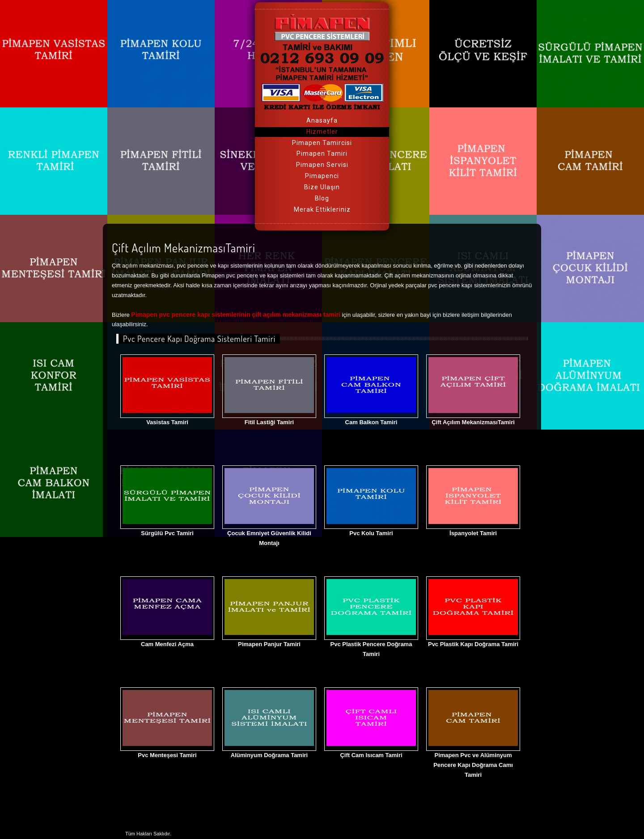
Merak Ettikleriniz (322, 209)
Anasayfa (322, 120)
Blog (322, 198)
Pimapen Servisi (322, 165)
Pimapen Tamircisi (322, 143)
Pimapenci (322, 176)
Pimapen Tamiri (322, 153)
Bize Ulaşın (322, 187)
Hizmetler (322, 132)
